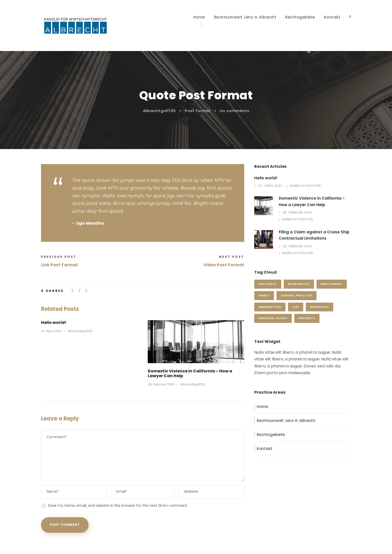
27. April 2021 (51, 331)
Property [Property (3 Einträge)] (307, 318)
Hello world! (54, 323)
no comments (235, 111)
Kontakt (332, 17)
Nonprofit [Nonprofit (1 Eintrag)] (319, 307)
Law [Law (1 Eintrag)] (296, 307)
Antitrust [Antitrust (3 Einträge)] (268, 284)
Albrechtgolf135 (159, 111)
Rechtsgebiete (300, 17)
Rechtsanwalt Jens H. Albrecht (245, 17)
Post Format (198, 111)
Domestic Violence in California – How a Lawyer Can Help (190, 373)
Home (199, 17)
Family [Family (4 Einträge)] (264, 295)
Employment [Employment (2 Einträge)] (332, 284)
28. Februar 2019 (161, 384)
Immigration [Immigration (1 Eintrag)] (270, 307)
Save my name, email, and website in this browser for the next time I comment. (118, 505)
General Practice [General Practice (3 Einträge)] (296, 295)
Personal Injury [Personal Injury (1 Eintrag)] (273, 318)
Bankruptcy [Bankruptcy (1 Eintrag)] (299, 284)
